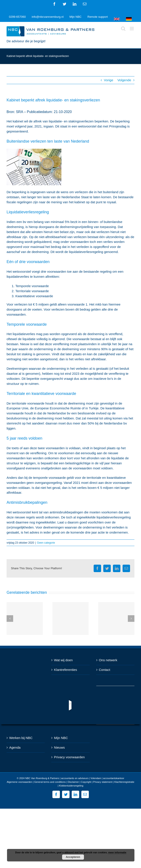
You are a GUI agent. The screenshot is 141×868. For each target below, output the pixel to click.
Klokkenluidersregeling (71, 786)
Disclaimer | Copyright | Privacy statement (90, 782)
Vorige (109, 80)
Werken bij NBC (21, 738)
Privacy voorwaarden (69, 757)
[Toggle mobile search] (123, 29)
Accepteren (73, 857)
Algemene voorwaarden (20, 782)
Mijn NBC (61, 738)
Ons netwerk (108, 660)
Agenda (15, 747)
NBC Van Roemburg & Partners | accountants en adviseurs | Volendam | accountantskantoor (75, 778)
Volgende (124, 80)
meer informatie (117, 852)
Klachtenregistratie (124, 782)
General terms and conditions (50, 782)
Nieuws (59, 747)
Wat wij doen (63, 660)
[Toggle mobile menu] (132, 29)
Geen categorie (46, 543)
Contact (105, 670)
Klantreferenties (65, 670)
